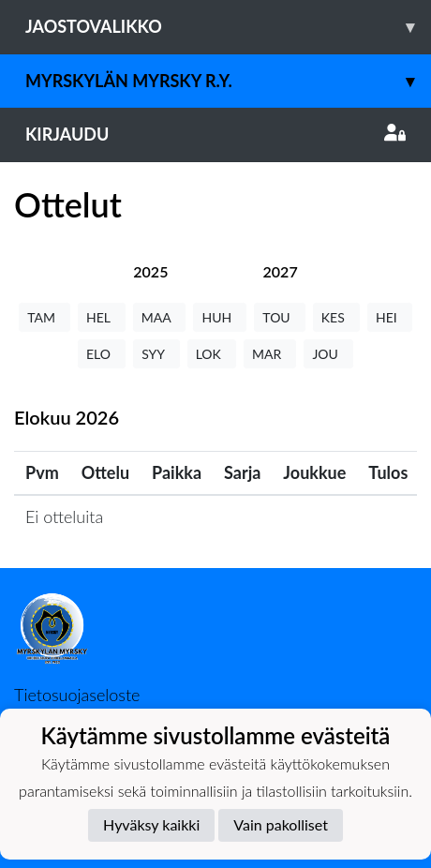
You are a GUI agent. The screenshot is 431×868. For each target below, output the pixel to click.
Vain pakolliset (281, 824)
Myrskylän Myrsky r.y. (228, 81)
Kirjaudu (215, 134)
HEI (390, 317)
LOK (212, 354)
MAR (270, 354)
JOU (328, 354)
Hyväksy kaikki (151, 824)
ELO (102, 354)
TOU (280, 317)
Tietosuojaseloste (77, 695)
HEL (102, 317)
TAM (45, 317)
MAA (160, 317)
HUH (220, 317)
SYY (156, 354)
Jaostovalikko (228, 27)
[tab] (150, 271)
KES (336, 317)
